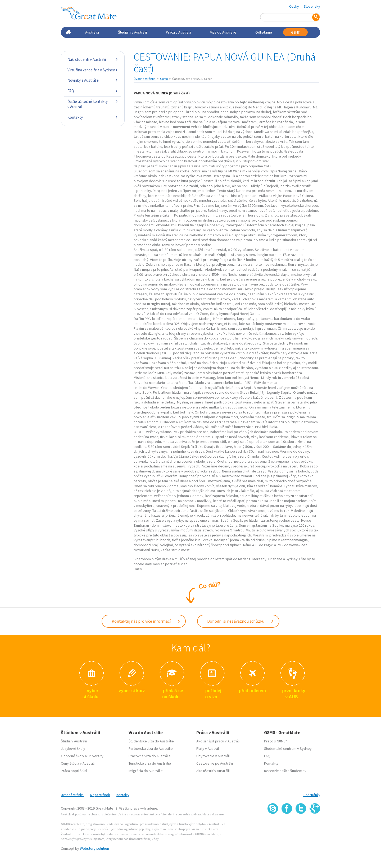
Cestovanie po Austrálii (215, 762)
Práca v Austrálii (178, 32)
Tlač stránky (312, 794)
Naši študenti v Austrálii (93, 59)
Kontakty (93, 117)
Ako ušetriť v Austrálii (213, 770)
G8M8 (295, 32)
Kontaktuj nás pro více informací (146, 621)
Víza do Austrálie (223, 32)
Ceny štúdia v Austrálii (78, 762)
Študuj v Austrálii (74, 740)
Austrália (92, 32)
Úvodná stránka (145, 79)
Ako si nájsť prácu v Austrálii (218, 740)
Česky (294, 6)
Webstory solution (94, 847)
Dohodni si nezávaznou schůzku (241, 621)
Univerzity (96, 755)
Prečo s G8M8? (276, 740)
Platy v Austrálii (208, 747)
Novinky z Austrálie (93, 80)
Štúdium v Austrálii (132, 32)
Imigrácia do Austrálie (146, 770)
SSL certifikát (301, 824)
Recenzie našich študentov (285, 770)
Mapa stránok (100, 794)
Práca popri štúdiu (75, 770)
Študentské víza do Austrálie (151, 740)
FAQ (93, 91)
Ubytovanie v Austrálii (213, 755)
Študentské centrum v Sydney (288, 747)
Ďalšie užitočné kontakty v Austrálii (93, 104)
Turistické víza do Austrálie (150, 762)
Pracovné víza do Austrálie (150, 755)
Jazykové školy (73, 747)
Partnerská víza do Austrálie (151, 747)
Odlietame (264, 32)
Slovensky (312, 6)
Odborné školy (72, 755)
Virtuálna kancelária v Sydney (93, 70)
